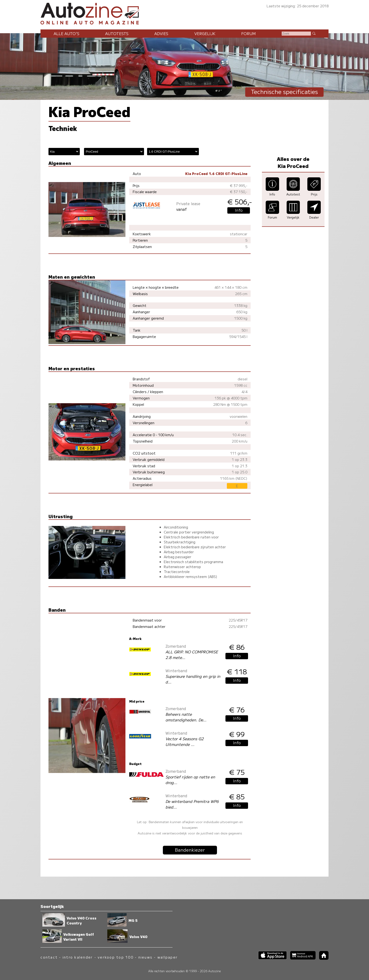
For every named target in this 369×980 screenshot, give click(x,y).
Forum (249, 33)
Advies (161, 33)
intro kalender (78, 957)
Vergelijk (205, 33)
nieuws (145, 957)
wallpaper (168, 957)
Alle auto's (66, 33)
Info (239, 210)
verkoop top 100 (116, 957)
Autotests (117, 33)
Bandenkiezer (190, 850)
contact (49, 957)
